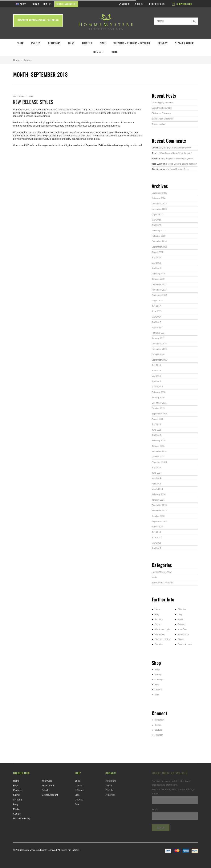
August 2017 (158, 301)
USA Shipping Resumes (163, 103)
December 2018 (159, 241)
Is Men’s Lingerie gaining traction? (181, 164)
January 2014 (158, 500)
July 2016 (156, 365)
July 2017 (156, 306)
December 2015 (159, 403)
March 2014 (157, 489)
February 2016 (159, 392)
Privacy (163, 43)
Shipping (182, 609)
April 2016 (156, 381)
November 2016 (159, 349)
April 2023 (156, 225)
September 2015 (159, 414)
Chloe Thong (67, 113)
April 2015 (156, 435)
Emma (74, 136)
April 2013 (156, 548)
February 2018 (159, 274)
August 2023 (158, 214)
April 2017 (156, 322)
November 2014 (159, 451)
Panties (36, 43)
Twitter (158, 725)
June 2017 (157, 311)
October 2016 (158, 354)
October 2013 (158, 516)
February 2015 (159, 440)
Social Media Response (163, 583)
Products (159, 619)
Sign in (181, 639)
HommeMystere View (162, 572)
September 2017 (159, 295)
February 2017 (159, 333)
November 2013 (159, 510)
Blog (115, 52)
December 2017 (159, 284)
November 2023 (159, 209)
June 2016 (157, 371)
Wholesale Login (162, 629)
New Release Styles (33, 102)
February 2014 (159, 494)
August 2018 (158, 252)
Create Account (185, 644)
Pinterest (159, 735)
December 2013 (159, 505)
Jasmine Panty (119, 113)
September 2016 (159, 360)
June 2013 (157, 538)
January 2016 (158, 397)
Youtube (158, 730)
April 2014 (156, 484)
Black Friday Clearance (163, 119)
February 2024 (159, 198)
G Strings (54, 43)
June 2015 (157, 430)
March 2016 (157, 387)
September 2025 (159, 193)
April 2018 (156, 268)
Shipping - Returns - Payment (132, 43)
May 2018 (156, 263)
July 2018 (156, 257)
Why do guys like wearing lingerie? (175, 148)
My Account (183, 634)
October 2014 (158, 457)
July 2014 (156, 467)
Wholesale (160, 634)
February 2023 (159, 231)
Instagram (159, 720)
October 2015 (158, 408)
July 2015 (156, 424)
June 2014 (157, 473)
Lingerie (87, 43)
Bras (71, 43)
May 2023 (156, 220)
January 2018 (158, 279)
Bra (76, 113)
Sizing (158, 624)
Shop (20, 43)
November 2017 (159, 290)
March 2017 (157, 327)
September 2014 (159, 462)
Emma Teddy (52, 113)
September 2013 (159, 521)
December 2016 (159, 344)
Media (154, 577)
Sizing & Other (184, 43)
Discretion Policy (162, 639)
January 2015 (158, 446)
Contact (99, 52)
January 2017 (158, 338)
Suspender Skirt (92, 113)
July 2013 (156, 532)
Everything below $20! (162, 108)
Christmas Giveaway (161, 113)
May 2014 (156, 478)
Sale (103, 43)
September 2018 (159, 247)
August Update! (159, 124)
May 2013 (156, 543)
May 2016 (156, 376)
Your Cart (182, 629)
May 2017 (156, 317)
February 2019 (159, 236)
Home (16, 60)
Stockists (159, 644)
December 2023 (159, 204)
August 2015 (158, 419)
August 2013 (158, 527)
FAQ (157, 614)
